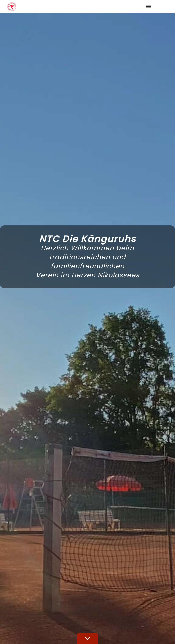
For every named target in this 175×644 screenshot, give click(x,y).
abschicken (127, 575)
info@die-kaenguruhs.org (108, 616)
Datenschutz (165, 638)
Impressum (146, 638)
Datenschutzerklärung (99, 567)
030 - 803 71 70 (101, 611)
